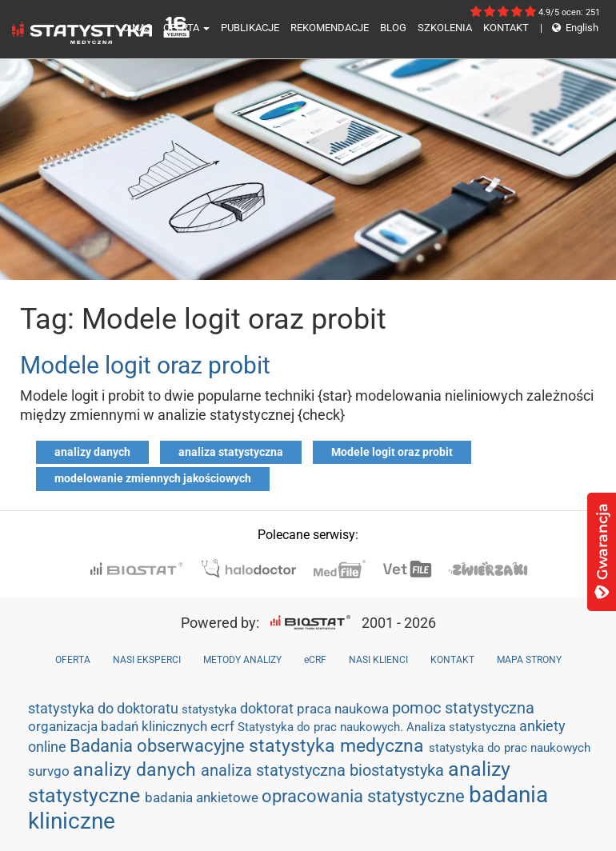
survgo (50, 771)
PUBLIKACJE (250, 28)
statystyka (211, 709)
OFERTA (186, 28)
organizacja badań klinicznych (119, 726)
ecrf (224, 726)
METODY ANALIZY (242, 660)
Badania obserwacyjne (159, 746)
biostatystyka (399, 770)
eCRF (315, 660)
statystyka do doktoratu (105, 708)
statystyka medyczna (339, 745)
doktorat (268, 708)
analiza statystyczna (231, 452)
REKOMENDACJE (330, 28)
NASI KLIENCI (378, 660)
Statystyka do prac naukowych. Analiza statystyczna (378, 727)
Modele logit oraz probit (145, 365)
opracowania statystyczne (365, 796)
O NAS (137, 28)
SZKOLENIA (445, 28)
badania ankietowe (203, 797)
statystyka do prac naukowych (510, 748)
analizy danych (92, 452)
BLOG (393, 28)
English (569, 28)
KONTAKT (506, 28)
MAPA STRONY (529, 660)
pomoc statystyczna (463, 708)
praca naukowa (344, 709)
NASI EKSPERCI (147, 660)
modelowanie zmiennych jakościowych (153, 478)
